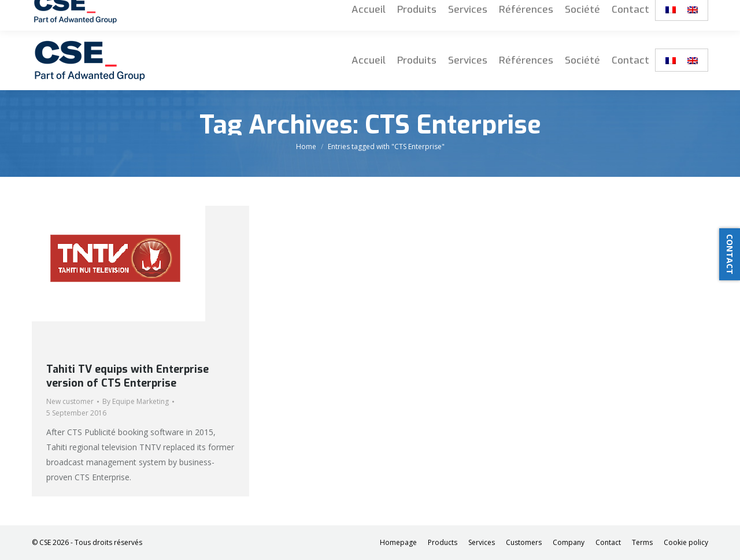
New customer (70, 401)
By (136, 401)
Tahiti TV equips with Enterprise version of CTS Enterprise (127, 376)
